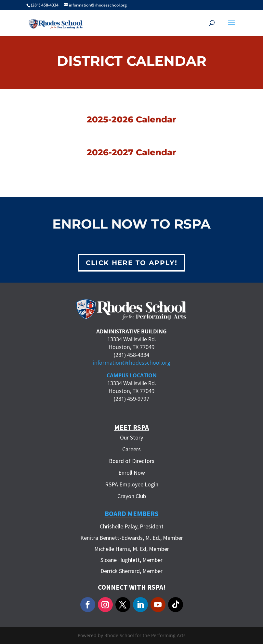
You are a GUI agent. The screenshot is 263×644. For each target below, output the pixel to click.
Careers (131, 449)
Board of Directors (132, 461)
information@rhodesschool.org (132, 363)
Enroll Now (132, 473)
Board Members (132, 514)
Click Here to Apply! (132, 263)
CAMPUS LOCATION (132, 375)
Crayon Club (132, 496)
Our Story (131, 437)
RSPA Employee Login (132, 484)
